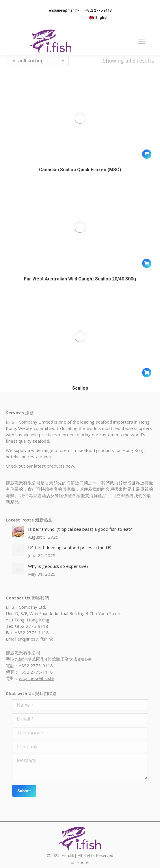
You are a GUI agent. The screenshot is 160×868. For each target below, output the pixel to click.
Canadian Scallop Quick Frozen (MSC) (80, 170)
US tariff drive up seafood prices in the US (70, 548)
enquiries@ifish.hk (35, 639)
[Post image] (18, 532)
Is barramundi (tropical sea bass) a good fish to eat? (80, 529)
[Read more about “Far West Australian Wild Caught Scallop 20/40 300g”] (147, 263)
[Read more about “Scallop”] (147, 373)
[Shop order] (37, 61)
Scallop (80, 388)
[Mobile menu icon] (142, 41)
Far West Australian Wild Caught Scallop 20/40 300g (80, 279)
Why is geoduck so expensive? (58, 566)
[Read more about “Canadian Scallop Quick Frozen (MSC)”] (147, 154)
